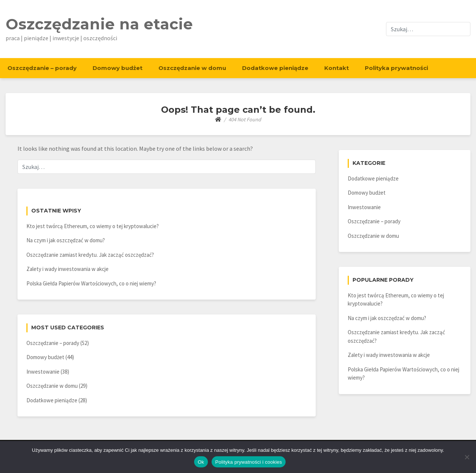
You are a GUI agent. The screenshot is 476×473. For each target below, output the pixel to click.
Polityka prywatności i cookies (249, 462)
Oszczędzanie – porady (42, 68)
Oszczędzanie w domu (192, 68)
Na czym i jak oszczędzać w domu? (66, 240)
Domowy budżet (118, 68)
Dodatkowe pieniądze (275, 68)
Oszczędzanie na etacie (99, 24)
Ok (201, 462)
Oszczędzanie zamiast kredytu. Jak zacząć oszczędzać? (90, 255)
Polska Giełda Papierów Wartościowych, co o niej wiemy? (91, 283)
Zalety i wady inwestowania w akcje (67, 269)
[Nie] (467, 457)
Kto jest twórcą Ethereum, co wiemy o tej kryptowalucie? (93, 226)
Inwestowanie (43, 372)
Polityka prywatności (396, 68)
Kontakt (337, 68)
